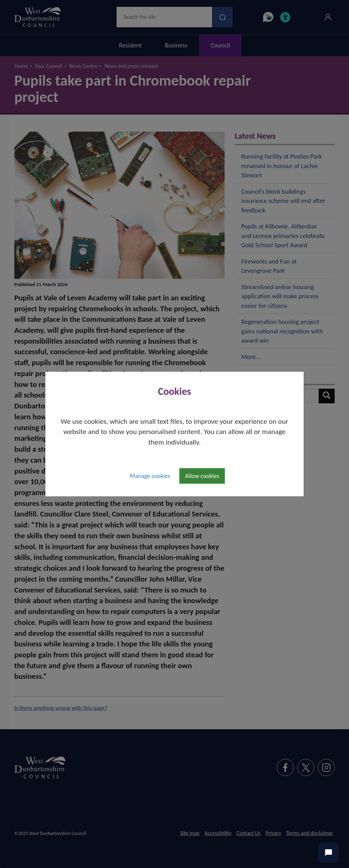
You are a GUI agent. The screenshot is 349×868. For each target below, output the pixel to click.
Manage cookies (150, 476)
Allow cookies (202, 476)
